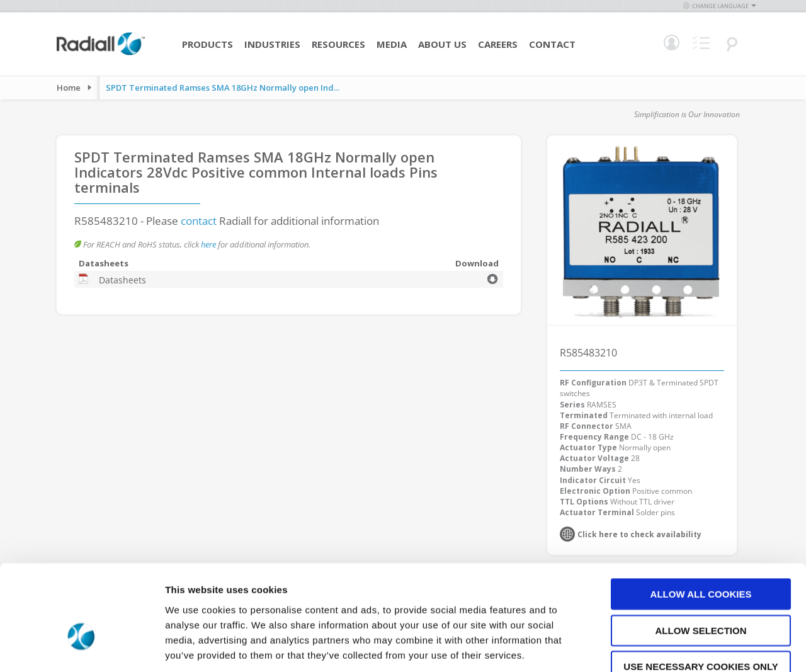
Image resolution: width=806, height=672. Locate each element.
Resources (338, 44)
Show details (661, 647)
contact (199, 221)
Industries (272, 44)
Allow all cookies (701, 519)
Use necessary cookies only (701, 592)
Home (69, 88)
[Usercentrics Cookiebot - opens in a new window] (82, 647)
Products (207, 44)
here (208, 244)
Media (392, 44)
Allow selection (701, 556)
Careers (498, 44)
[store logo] (101, 54)
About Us (442, 44)
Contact (552, 44)
